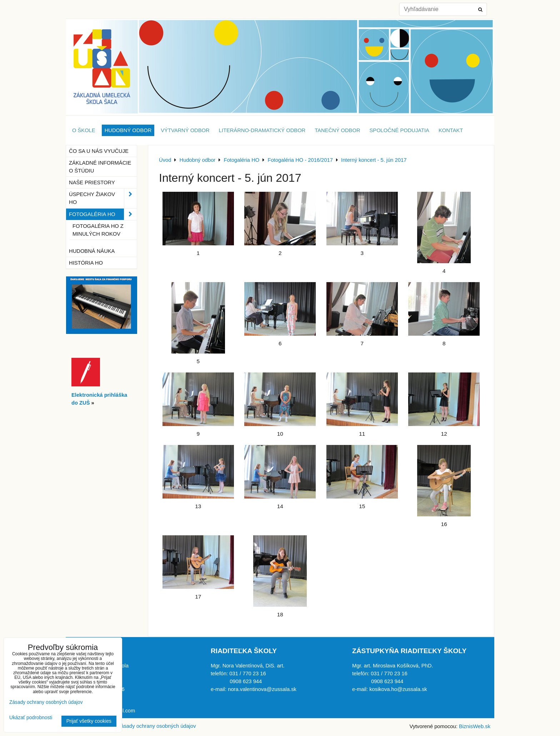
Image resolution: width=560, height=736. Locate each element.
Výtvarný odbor (185, 130)
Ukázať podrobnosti (31, 718)
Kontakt (451, 130)
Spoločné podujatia (399, 130)
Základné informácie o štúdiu (100, 167)
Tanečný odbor (337, 130)
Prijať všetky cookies (89, 721)
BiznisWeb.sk (475, 726)
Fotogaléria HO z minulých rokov (98, 230)
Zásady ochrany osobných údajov (157, 726)
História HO (86, 263)
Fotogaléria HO (103, 214)
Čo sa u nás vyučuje (99, 151)
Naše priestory (92, 182)
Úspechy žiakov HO (103, 198)
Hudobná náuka (92, 251)
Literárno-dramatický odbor (262, 130)
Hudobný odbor (128, 130)
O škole (84, 130)
